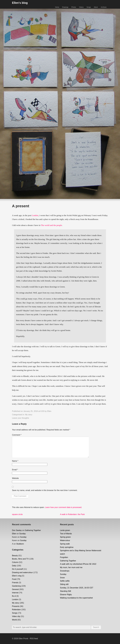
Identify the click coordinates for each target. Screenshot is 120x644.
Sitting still (64, 584)
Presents (16, 606)
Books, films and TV (20, 559)
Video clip (16, 616)
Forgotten (64, 557)
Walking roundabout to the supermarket (76, 598)
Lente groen (65, 530)
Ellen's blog (20, 3)
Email (15, 470)
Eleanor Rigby (66, 595)
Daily (14, 566)
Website (15, 478)
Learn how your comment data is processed (63, 507)
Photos (74, 7)
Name (15, 461)
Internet (15, 593)
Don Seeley (17, 530)
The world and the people (51, 225)
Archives (104, 7)
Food (14, 579)
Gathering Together (33, 530)
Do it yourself (17, 569)
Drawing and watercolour (22, 572)
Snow (62, 578)
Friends (15, 583)
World (14, 620)
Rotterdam (16, 610)
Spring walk (65, 544)
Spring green (65, 537)
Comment (17, 435)
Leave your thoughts (20, 418)
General (15, 589)
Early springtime (67, 547)
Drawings (65, 7)
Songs (89, 7)
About (96, 7)
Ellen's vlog (17, 576)
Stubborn (20, 544)
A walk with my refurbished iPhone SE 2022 (78, 564)
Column (15, 562)
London (35, 215)
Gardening (16, 586)
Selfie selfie (65, 581)
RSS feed (34, 639)
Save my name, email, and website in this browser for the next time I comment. (45, 490)
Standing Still (65, 591)
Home (57, 7)
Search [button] (96, 627)
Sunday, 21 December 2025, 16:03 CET (77, 588)
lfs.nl (14, 596)
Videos (81, 7)
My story (29, 415)
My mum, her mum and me (71, 567)
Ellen (49, 411)
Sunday (22, 534)
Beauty (15, 556)
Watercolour (65, 540)
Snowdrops (65, 571)
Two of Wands (66, 534)
